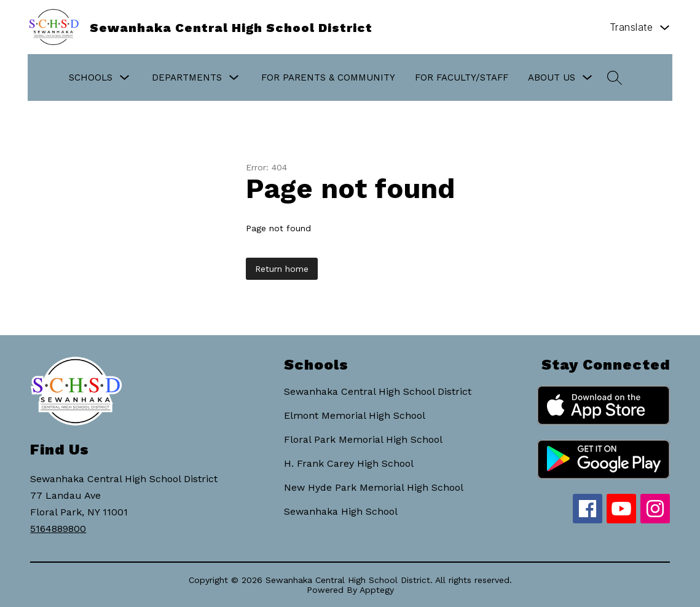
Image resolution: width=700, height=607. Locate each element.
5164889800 (58, 529)
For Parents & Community (328, 77)
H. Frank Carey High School (349, 463)
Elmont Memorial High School (355, 415)
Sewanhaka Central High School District (378, 391)
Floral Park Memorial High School (363, 439)
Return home (282, 269)
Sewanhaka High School (341, 511)
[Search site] (615, 77)
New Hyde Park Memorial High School (374, 487)
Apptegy (377, 590)
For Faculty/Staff (462, 77)
